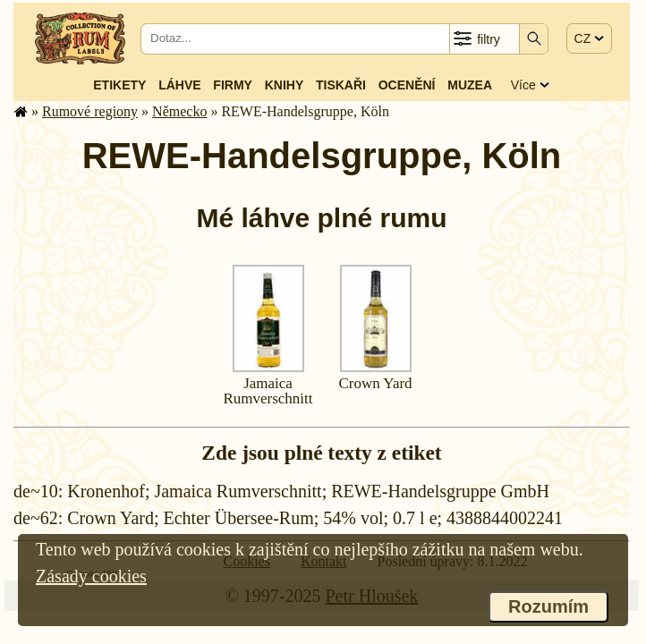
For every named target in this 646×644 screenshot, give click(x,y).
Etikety (119, 85)
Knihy (285, 85)
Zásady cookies (91, 576)
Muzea (470, 85)
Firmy (233, 85)
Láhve (179, 85)
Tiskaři (341, 85)
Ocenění (407, 85)
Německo (179, 111)
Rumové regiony (90, 111)
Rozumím (548, 606)
